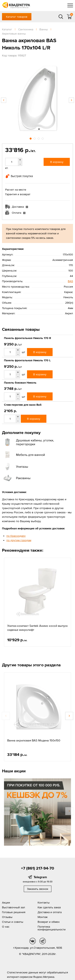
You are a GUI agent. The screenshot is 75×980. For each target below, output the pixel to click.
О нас (6, 927)
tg (43, 941)
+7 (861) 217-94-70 (37, 868)
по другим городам (19, 540)
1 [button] (31, 138)
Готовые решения (14, 912)
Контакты (44, 902)
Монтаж (43, 917)
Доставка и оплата (50, 912)
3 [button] (39, 138)
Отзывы (7, 917)
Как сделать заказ (49, 907)
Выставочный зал (13, 907)
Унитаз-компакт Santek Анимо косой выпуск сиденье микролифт (37, 628)
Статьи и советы (13, 922)
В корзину (57, 162)
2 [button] (35, 138)
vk (33, 941)
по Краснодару (16, 536)
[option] (37, 98)
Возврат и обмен (49, 922)
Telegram (40, 877)
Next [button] (71, 100)
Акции (6, 902)
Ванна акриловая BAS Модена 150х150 (34, 740)
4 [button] (43, 138)
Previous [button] (4, 100)
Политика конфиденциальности (52, 928)
